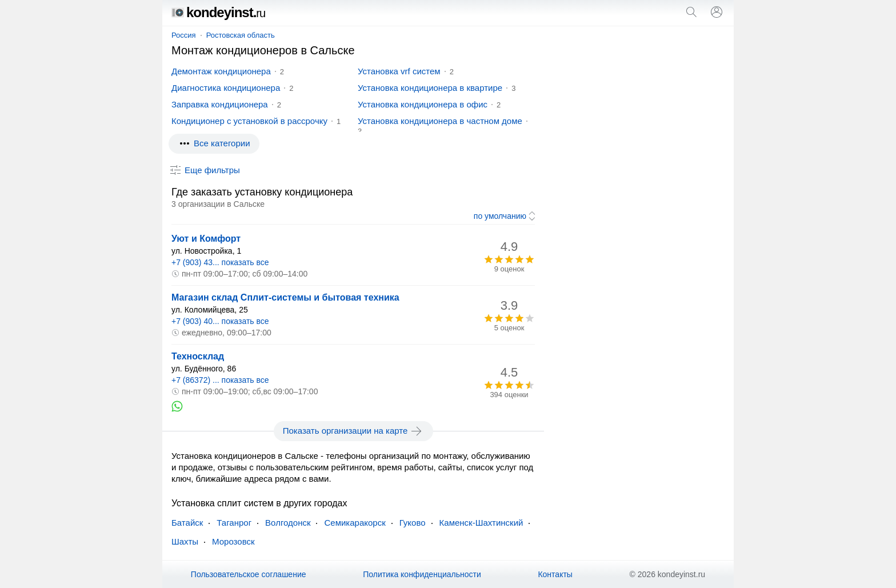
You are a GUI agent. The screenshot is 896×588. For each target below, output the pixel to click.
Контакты (555, 574)
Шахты (185, 541)
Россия (184, 35)
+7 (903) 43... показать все (220, 262)
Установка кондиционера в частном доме (440, 121)
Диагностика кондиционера (226, 88)
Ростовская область (241, 35)
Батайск (187, 523)
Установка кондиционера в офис (423, 104)
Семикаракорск (355, 523)
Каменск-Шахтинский (481, 523)
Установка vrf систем (399, 71)
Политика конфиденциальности (422, 574)
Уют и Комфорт (206, 239)
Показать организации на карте (353, 431)
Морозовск (233, 541)
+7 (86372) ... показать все (220, 380)
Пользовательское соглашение (249, 574)
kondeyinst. (218, 12)
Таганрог (234, 523)
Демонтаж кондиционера (221, 71)
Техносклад (198, 356)
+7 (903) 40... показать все (220, 321)
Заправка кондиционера (220, 104)
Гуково (413, 523)
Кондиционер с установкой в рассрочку (249, 121)
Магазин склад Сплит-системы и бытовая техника (285, 297)
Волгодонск (288, 523)
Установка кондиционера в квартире (430, 88)
